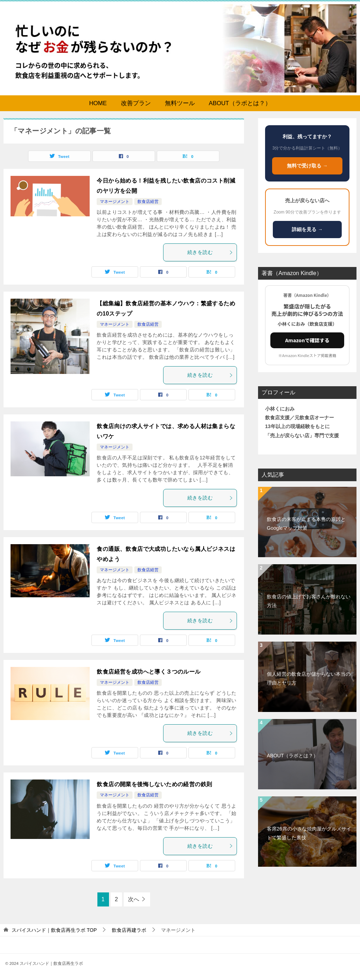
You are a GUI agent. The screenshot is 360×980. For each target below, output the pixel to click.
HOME (98, 103)
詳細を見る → (307, 229)
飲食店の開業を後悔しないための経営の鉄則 (154, 784)
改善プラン (136, 103)
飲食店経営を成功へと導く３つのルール (149, 672)
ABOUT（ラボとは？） (240, 103)
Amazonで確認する (307, 340)
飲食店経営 (148, 202)
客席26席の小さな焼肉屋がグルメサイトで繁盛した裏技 (309, 833)
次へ (134, 899)
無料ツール (180, 103)
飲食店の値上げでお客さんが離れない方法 (309, 601)
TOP (54, 930)
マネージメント (115, 202)
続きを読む (210, 252)
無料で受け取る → (307, 166)
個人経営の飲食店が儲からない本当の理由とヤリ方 (309, 678)
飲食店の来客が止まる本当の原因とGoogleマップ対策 (306, 524)
